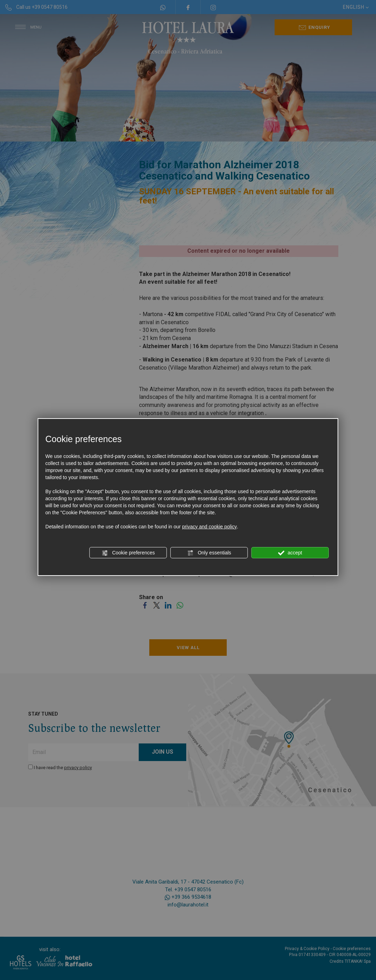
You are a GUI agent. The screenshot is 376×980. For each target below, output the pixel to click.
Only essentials (209, 553)
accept (290, 553)
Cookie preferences (128, 553)
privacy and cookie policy (209, 527)
